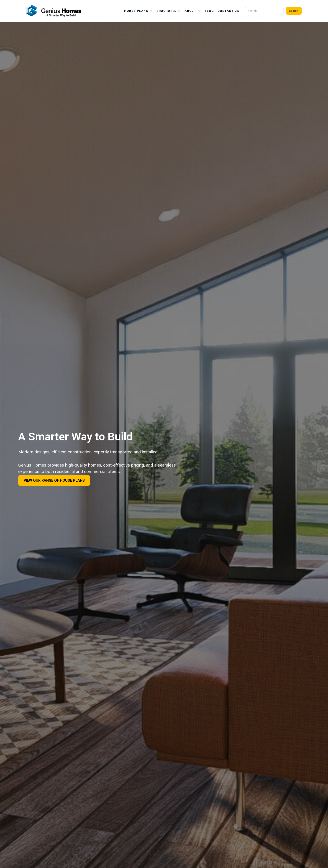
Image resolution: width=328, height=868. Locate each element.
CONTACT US (228, 11)
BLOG (209, 11)
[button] (138, 11)
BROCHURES (167, 11)
